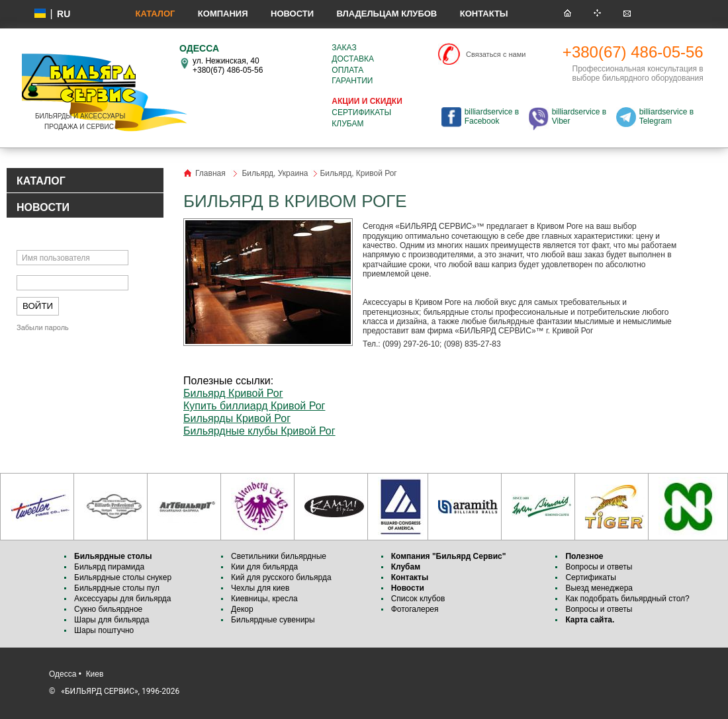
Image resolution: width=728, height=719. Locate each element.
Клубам (347, 124)
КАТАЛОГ (41, 181)
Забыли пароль (43, 327)
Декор (242, 609)
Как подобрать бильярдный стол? (627, 599)
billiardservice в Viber (579, 116)
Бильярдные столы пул (117, 588)
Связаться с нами (496, 54)
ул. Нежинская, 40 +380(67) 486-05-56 (228, 65)
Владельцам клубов (387, 14)
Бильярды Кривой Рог (237, 418)
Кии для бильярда (264, 567)
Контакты (484, 14)
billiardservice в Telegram (666, 116)
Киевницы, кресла (264, 599)
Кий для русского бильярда (281, 577)
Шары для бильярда (112, 620)
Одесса (63, 674)
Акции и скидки (367, 101)
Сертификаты (361, 112)
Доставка (353, 59)
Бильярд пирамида (109, 567)
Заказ (344, 48)
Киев (95, 674)
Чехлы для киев (260, 588)
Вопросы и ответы (599, 567)
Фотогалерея (415, 609)
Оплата (347, 70)
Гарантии (352, 81)
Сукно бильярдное (108, 609)
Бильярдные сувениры (273, 620)
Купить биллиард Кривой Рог (254, 406)
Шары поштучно (104, 630)
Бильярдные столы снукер (123, 577)
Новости (292, 14)
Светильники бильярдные (279, 556)
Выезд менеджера (599, 588)
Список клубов (418, 599)
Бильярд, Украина (275, 173)
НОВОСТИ (43, 207)
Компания (223, 14)
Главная (210, 173)
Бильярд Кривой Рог (233, 393)
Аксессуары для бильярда (122, 599)
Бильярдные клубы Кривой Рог (259, 431)
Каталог (155, 14)
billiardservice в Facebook (492, 116)
